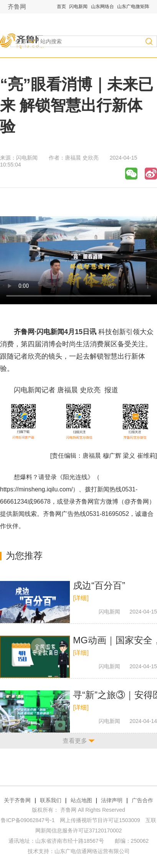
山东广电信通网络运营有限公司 (92, 851)
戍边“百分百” (99, 585)
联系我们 (51, 800)
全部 (21, 41)
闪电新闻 (78, 7)
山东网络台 (102, 7)
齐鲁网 (17, 7)
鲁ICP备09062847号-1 (28, 820)
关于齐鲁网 (17, 800)
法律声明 (112, 800)
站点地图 (81, 800)
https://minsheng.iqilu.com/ (36, 489)
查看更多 (75, 741)
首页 (61, 7)
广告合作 (142, 800)
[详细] (81, 598)
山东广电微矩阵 (133, 7)
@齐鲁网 (137, 502)
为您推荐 (24, 556)
